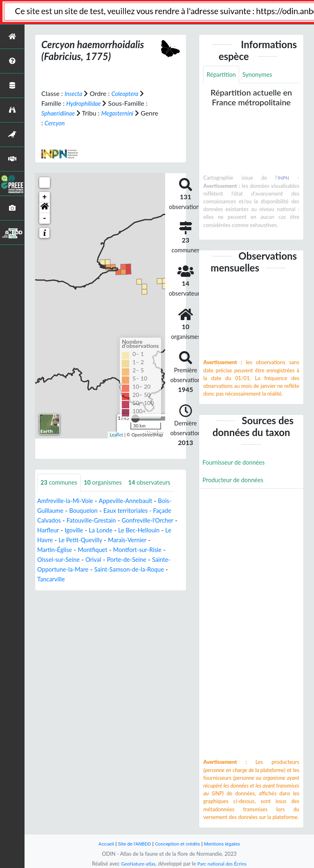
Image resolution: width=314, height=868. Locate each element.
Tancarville (93, 598)
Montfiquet (124, 568)
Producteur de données (236, 482)
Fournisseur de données (237, 464)
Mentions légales (227, 844)
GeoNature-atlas (136, 864)
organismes (108, 482)
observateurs (64, 501)
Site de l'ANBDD (131, 844)
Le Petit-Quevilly (122, 558)
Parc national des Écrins (224, 864)
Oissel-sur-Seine (91, 578)
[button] (45, 207)
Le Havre (80, 558)
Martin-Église (83, 568)
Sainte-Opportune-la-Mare (97, 588)
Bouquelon (87, 529)
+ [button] (45, 197)
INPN (283, 179)
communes (61, 482)
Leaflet (116, 435)
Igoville (105, 549)
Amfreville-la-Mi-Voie (68, 519)
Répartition (222, 75)
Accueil (101, 844)
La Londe (134, 549)
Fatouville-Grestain (96, 539)
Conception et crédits (178, 844)
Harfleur (78, 549)
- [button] (45, 218)
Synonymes (262, 75)
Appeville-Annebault (134, 519)
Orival (129, 578)
